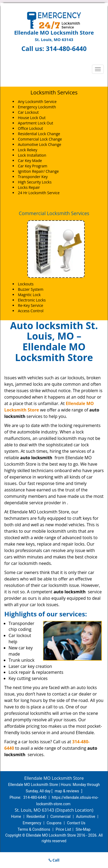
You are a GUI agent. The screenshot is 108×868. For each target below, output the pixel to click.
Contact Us (76, 823)
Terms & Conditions (34, 829)
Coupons (54, 823)
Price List (63, 829)
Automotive (86, 816)
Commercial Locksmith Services (54, 213)
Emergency (32, 823)
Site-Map (83, 829)
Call (54, 860)
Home (16, 816)
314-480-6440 (66, 48)
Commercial (60, 816)
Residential (36, 816)
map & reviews (67, 791)
